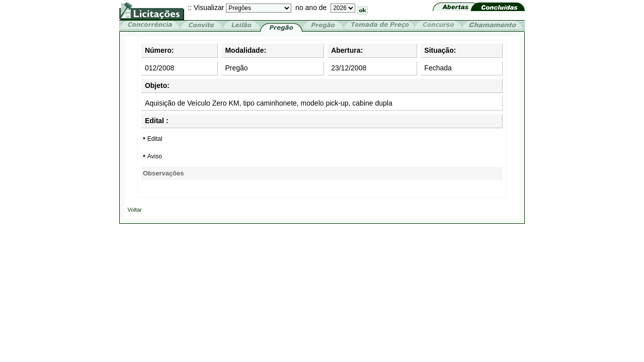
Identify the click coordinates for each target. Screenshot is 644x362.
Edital (155, 139)
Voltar (135, 210)
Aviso (155, 156)
